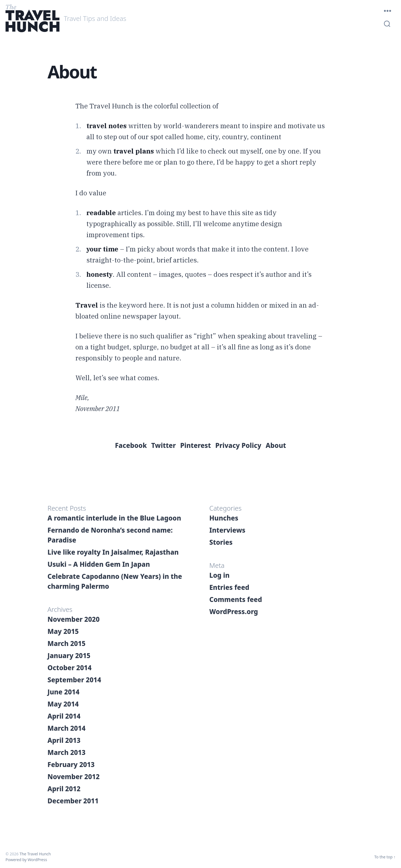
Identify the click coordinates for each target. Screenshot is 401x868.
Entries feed (229, 587)
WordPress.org (234, 611)
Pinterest (196, 445)
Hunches (224, 518)
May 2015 (63, 631)
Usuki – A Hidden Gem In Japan (99, 564)
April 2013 (64, 740)
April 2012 (64, 789)
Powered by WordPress (26, 860)
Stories (221, 542)
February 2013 (71, 764)
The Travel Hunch (35, 854)
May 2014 (63, 704)
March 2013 (67, 752)
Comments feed (236, 599)
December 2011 (73, 801)
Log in (220, 575)
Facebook (131, 445)
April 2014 (64, 716)
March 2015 (67, 643)
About (276, 445)
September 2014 (74, 680)
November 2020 (74, 619)
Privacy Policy (238, 445)
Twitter (164, 445)
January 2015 (69, 655)
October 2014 (70, 668)
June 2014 (64, 692)
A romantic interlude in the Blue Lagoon (114, 518)
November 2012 (74, 777)
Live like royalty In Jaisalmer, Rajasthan (113, 552)
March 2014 (67, 728)
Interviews (227, 530)
